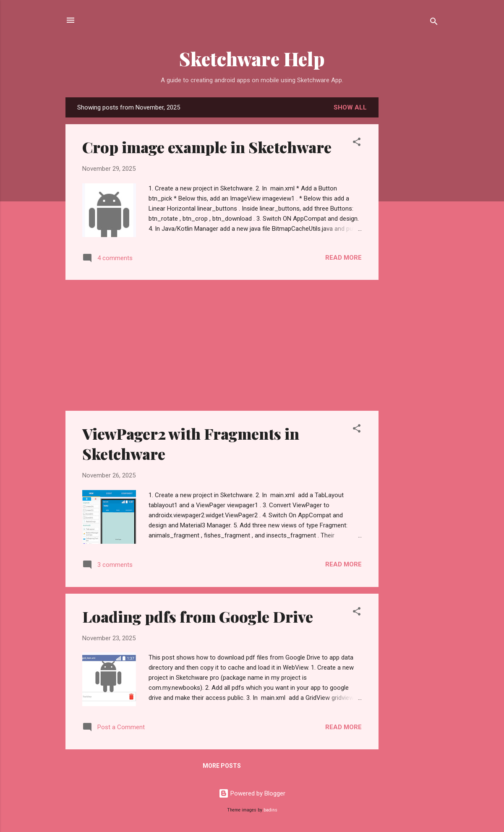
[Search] (434, 23)
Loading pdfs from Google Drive (198, 616)
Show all (350, 107)
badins (270, 810)
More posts (222, 766)
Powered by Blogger (252, 793)
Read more (343, 258)
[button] (357, 143)
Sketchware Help (252, 59)
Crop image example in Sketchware (207, 147)
